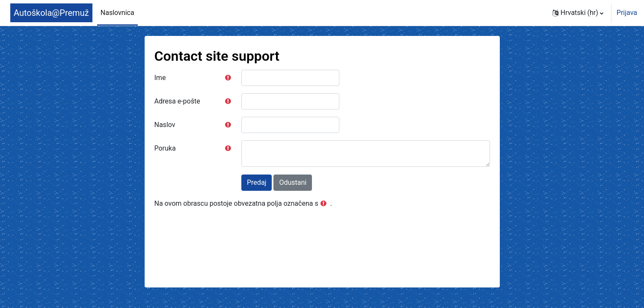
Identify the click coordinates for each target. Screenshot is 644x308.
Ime (160, 78)
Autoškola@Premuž (51, 13)
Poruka (165, 148)
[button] (578, 13)
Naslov (165, 125)
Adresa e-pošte (177, 101)
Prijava (627, 13)
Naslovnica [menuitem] (117, 13)
